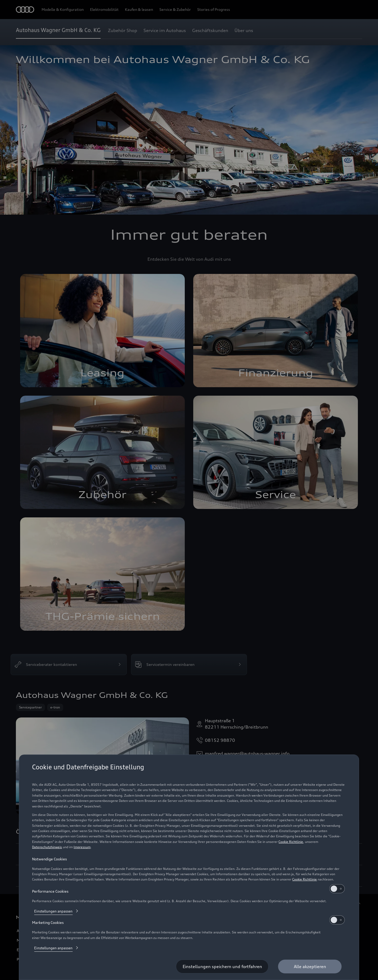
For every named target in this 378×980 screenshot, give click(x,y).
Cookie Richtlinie (291, 842)
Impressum (82, 847)
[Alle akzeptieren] (310, 967)
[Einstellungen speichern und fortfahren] (222, 967)
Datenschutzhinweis (47, 847)
